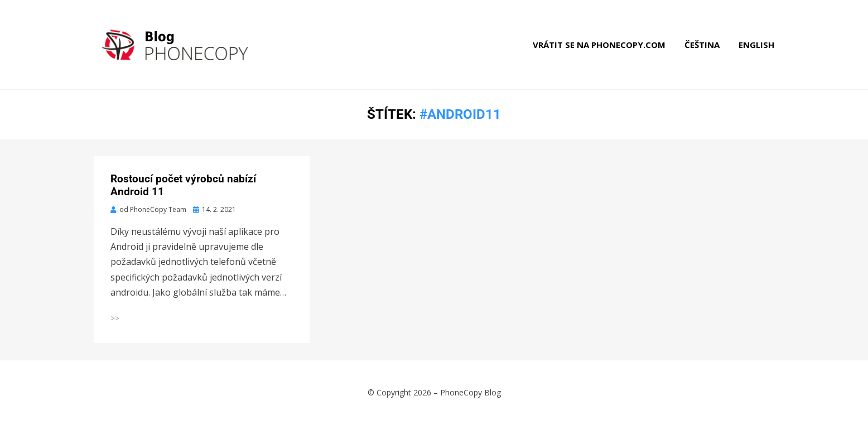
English (756, 45)
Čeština (702, 45)
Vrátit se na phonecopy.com (599, 45)
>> (115, 318)
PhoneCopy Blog (471, 392)
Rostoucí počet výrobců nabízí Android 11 (183, 185)
